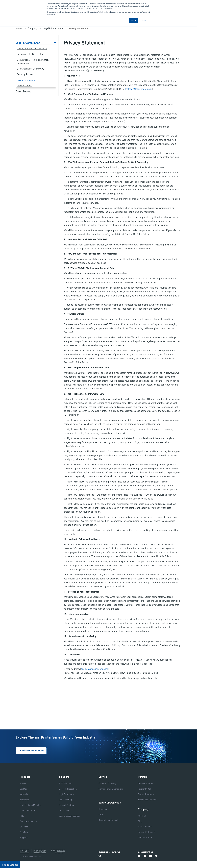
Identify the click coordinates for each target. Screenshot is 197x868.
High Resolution (66, 794)
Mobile (23, 783)
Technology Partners (147, 800)
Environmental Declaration (30, 54)
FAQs (101, 815)
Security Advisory (26, 74)
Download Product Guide (31, 751)
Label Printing (65, 800)
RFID (22, 816)
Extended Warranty (107, 783)
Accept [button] (134, 20)
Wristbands (64, 811)
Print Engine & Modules (30, 805)
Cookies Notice (24, 86)
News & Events (145, 827)
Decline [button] (144, 20)
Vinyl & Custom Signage (70, 816)
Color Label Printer (28, 811)
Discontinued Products (109, 820)
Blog (140, 821)
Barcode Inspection (29, 821)
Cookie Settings (10, 865)
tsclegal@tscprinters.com (138, 89)
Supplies (24, 838)
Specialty (24, 832)
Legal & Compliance (53, 28)
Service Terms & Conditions (111, 789)
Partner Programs (146, 794)
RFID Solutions (66, 783)
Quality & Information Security (32, 49)
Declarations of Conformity (30, 69)
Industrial (24, 794)
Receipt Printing (66, 805)
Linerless (24, 827)
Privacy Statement (26, 80)
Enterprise (24, 800)
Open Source (23, 92)
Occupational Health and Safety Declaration (33, 62)
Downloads (103, 809)
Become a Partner (146, 783)
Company (32, 28)
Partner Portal (144, 789)
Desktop (23, 789)
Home (19, 28)
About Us (142, 816)
